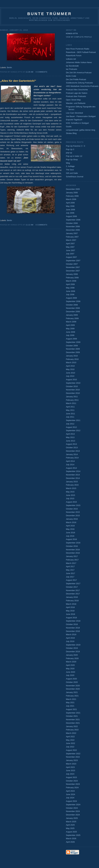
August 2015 (71, 502)
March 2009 (71, 322)
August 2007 (71, 257)
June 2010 (71, 373)
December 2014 (73, 478)
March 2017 (71, 563)
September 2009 (73, 342)
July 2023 (70, 774)
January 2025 (72, 818)
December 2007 (73, 271)
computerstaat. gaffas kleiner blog (81, 130)
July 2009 (70, 335)
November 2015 (73, 512)
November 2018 (73, 628)
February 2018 (72, 601)
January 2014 (72, 454)
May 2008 (70, 288)
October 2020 (72, 682)
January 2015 (72, 482)
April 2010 (70, 366)
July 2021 (70, 706)
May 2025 (70, 828)
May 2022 (70, 740)
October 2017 (72, 587)
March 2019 (71, 634)
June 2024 (71, 794)
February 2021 (72, 696)
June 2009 (71, 332)
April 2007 (70, 244)
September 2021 (73, 713)
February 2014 (72, 458)
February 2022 (72, 730)
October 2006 (72, 223)
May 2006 (70, 206)
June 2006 (71, 210)
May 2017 (70, 570)
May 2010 (70, 369)
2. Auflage (70, 166)
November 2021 (73, 720)
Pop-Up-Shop (72, 160)
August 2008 (71, 298)
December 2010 (73, 393)
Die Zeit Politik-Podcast (76, 79)
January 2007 (72, 233)
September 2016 (73, 543)
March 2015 (71, 488)
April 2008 (70, 284)
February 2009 (72, 318)
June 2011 (71, 414)
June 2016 (71, 533)
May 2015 (70, 492)
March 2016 (71, 522)
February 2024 (72, 788)
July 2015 (70, 498)
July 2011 (70, 417)
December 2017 (73, 594)
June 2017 (71, 573)
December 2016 (73, 553)
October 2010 (72, 386)
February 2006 (72, 196)
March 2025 (71, 822)
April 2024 (70, 791)
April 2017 (70, 566)
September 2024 (73, 805)
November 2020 (73, 686)
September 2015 (73, 505)
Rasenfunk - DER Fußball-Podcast (81, 52)
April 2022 (70, 737)
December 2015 (73, 516)
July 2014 (70, 465)
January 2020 (72, 655)
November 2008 (73, 308)
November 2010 (73, 390)
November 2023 (73, 784)
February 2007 (72, 237)
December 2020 (73, 689)
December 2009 (73, 352)
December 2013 (73, 451)
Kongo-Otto (72, 34)
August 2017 (71, 580)
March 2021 (71, 699)
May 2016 (70, 529)
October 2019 (72, 648)
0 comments (42, 72)
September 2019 (73, 645)
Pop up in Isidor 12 (74, 156)
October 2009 (72, 346)
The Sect (70, 170)
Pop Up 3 (70, 149)
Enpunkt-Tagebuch (74, 120)
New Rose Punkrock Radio (78, 49)
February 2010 (72, 359)
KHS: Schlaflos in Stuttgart (77, 123)
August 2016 (71, 539)
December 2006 (73, 230)
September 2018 (73, 621)
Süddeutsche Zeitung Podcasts (79, 83)
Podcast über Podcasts (76, 96)
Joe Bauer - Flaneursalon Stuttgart (81, 116)
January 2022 (72, 726)
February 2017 (72, 560)
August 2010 (71, 380)
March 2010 (71, 362)
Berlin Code (71, 76)
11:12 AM (30, 225)
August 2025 (71, 832)
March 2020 (71, 662)
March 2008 (71, 281)
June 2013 (71, 441)
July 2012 (70, 424)
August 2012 (71, 427)
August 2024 (71, 801)
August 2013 (71, 444)
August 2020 (71, 679)
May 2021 (70, 702)
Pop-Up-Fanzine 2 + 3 (76, 146)
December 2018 (73, 631)
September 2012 (73, 430)
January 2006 (72, 193)
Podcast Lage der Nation (77, 93)
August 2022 (71, 750)
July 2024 (70, 798)
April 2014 (70, 461)
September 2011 (73, 420)
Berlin (9, 67)
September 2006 (73, 220)
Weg (68, 163)
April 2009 (70, 325)
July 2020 (70, 675)
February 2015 (72, 485)
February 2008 (72, 278)
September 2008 (73, 301)
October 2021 (72, 716)
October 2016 (72, 546)
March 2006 (71, 199)
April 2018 (70, 607)
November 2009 (73, 349)
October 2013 (72, 448)
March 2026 (71, 838)
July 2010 (70, 376)
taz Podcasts (71, 69)
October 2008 (72, 305)
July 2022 (70, 747)
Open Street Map (73, 100)
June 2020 (71, 672)
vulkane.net (71, 59)
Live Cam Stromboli (74, 113)
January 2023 (72, 760)
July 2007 (70, 254)
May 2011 (70, 410)
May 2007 (70, 247)
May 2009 (70, 329)
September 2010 (73, 383)
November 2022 (73, 757)
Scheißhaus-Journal (75, 177)
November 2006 (73, 226)
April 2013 (70, 434)
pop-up (69, 153)
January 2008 (72, 274)
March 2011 (71, 403)
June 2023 (71, 770)
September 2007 (73, 261)
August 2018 (71, 618)
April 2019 (70, 638)
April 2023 (70, 767)
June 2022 (71, 743)
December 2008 (73, 312)
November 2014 (73, 475)
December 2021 (73, 723)
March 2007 (71, 240)
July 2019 (70, 641)
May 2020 (70, 669)
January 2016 (72, 519)
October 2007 (72, 264)
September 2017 (73, 584)
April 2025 (70, 825)
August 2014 (71, 468)
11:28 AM (30, 72)
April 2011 (70, 407)
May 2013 (70, 437)
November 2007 (73, 267)
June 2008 (71, 291)
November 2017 (73, 590)
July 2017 (70, 577)
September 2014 (73, 471)
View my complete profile (79, 37)
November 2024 (73, 811)
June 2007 (71, 250)
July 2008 (70, 294)
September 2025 (73, 835)
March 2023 (71, 764)
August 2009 (71, 339)
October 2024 (72, 808)
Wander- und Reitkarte (76, 103)
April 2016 (70, 526)
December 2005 (73, 189)
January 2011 (72, 397)
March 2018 (71, 604)
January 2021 (72, 692)
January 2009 (72, 315)
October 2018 (72, 624)
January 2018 (72, 597)
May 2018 (70, 611)
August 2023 (71, 777)
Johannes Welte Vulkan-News (79, 62)
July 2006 (70, 213)
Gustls (69, 127)
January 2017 (72, 556)
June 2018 (71, 614)
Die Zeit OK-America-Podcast (79, 73)
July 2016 (70, 536)
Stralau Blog (71, 133)
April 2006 (70, 203)
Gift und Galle (72, 173)
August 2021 (71, 709)
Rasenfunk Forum (74, 56)
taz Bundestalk (72, 66)
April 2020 (70, 665)
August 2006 (71, 216)
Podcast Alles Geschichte (77, 90)
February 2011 (72, 400)
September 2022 (73, 754)
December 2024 (73, 815)
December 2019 (73, 652)
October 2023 (72, 781)
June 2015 (71, 495)
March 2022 (71, 733)
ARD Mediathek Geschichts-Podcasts (82, 86)
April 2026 (70, 842)
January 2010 (72, 356)
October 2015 (72, 509)
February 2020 (72, 658)
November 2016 (73, 550)
